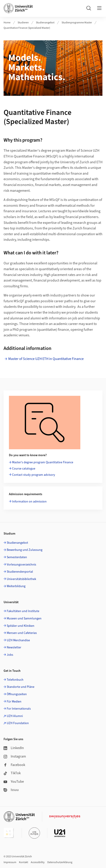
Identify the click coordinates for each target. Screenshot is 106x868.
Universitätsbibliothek (21, 579)
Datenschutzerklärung (60, 862)
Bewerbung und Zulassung (25, 550)
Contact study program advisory (34, 475)
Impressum (10, 862)
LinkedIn (14, 748)
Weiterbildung (16, 586)
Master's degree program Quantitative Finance (43, 462)
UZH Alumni (15, 716)
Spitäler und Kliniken (21, 626)
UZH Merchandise (18, 640)
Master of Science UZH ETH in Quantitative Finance (46, 359)
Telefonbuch (15, 680)
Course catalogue (24, 469)
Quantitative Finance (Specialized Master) (27, 28)
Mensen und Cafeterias (22, 633)
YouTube (14, 782)
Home (7, 23)
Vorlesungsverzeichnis (21, 565)
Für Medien (14, 702)
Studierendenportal (20, 572)
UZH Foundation (18, 723)
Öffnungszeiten (17, 694)
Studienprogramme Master (77, 23)
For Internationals (19, 709)
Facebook (14, 765)
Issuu (11, 790)
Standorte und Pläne (21, 687)
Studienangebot (45, 23)
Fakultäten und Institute (23, 611)
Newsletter (14, 647)
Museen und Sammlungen (24, 619)
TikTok (12, 773)
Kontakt (24, 862)
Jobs (10, 655)
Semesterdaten (17, 557)
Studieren (23, 23)
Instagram (15, 756)
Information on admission (29, 502)
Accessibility (38, 862)
